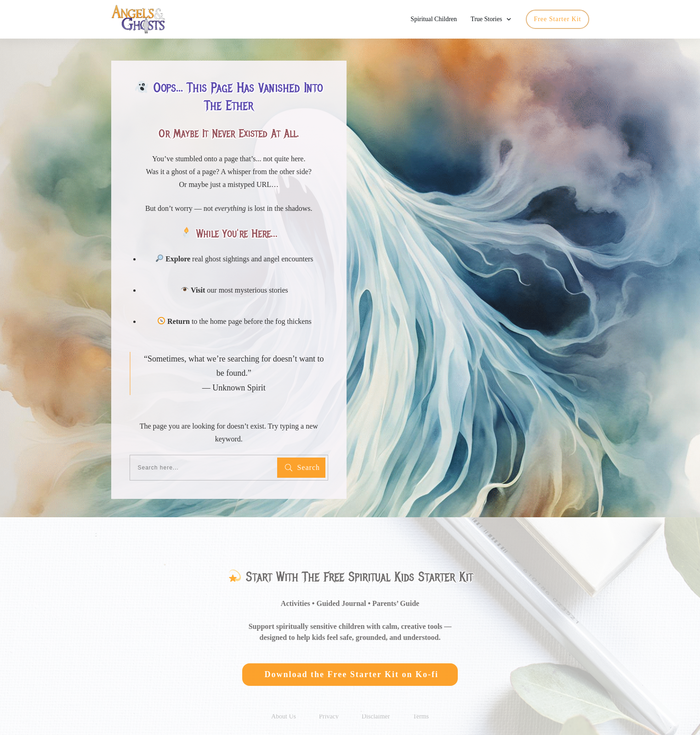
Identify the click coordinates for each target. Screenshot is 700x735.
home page (226, 317)
